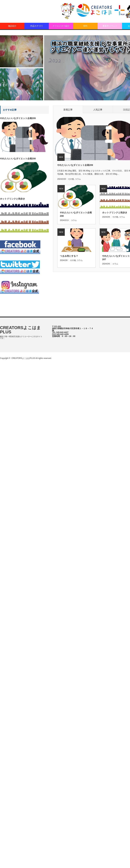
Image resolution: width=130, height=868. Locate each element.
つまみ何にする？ (69, 256)
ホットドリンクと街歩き (13, 199)
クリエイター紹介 (61, 26)
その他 (71, 179)
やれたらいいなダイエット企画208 (76, 214)
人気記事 (98, 110)
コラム (78, 179)
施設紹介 (12, 26)
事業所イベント (110, 26)
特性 (85, 26)
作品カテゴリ (37, 26)
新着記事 (68, 110)
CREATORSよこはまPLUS (21, 330)
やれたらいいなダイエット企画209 (18, 118)
